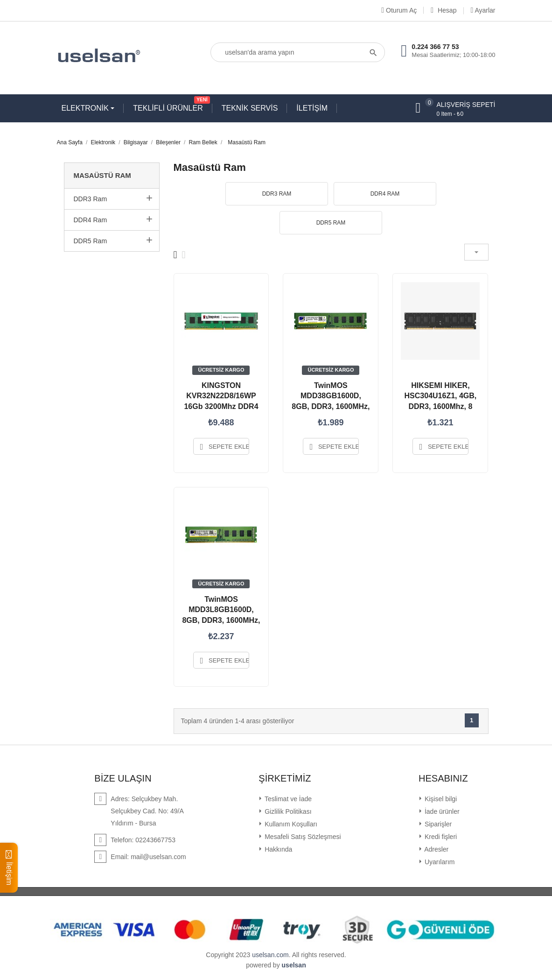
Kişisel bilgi (440, 799)
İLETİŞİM (312, 108)
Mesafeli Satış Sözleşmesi (302, 837)
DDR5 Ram (91, 241)
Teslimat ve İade (287, 799)
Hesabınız (443, 778)
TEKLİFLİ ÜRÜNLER (170, 106)
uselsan (294, 965)
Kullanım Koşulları (290, 824)
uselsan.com (270, 955)
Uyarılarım (439, 862)
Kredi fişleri (440, 837)
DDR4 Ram (91, 220)
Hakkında (277, 849)
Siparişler (437, 824)
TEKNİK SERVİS (250, 108)
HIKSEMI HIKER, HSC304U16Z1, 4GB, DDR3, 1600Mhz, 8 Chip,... (441, 401)
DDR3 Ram (91, 199)
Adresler (436, 849)
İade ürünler (441, 811)
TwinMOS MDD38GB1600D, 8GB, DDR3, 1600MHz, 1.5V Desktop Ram (331, 401)
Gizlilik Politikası (287, 811)
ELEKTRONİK (86, 108)
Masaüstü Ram (102, 175)
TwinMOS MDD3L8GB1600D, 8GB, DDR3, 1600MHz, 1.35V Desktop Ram (221, 615)
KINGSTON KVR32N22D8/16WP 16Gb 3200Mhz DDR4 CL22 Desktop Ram (221, 401)
